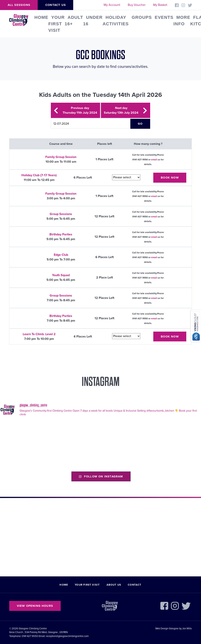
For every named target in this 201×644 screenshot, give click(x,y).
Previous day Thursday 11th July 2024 (75, 110)
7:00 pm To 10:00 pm (39, 339)
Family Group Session (61, 157)
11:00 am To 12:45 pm (39, 180)
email (154, 160)
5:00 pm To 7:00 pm (61, 259)
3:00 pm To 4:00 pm (61, 198)
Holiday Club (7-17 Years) (39, 175)
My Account (112, 5)
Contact (135, 585)
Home (41, 17)
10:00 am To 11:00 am (61, 162)
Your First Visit (56, 24)
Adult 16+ (74, 21)
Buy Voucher (137, 5)
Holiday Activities (116, 21)
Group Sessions (61, 214)
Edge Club (61, 255)
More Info (182, 21)
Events (164, 17)
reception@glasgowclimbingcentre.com (67, 636)
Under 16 (93, 21)
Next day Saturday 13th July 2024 (126, 110)
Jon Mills (187, 629)
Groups (142, 17)
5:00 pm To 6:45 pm (61, 219)
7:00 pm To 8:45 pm (61, 300)
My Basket (160, 5)
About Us (114, 585)
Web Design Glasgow (167, 629)
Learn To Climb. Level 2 (39, 334)
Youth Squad (61, 275)
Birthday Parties (61, 234)
